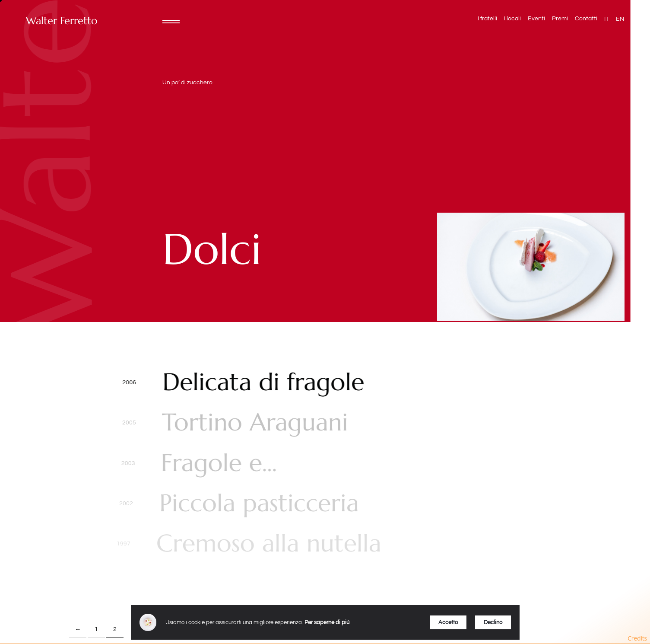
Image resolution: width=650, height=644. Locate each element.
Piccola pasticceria (255, 503)
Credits (637, 638)
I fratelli (487, 19)
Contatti (586, 19)
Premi (560, 19)
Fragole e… (217, 463)
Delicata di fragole (263, 382)
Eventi (536, 19)
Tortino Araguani (254, 422)
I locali (512, 19)
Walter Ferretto (62, 21)
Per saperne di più (327, 622)
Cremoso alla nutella (263, 544)
